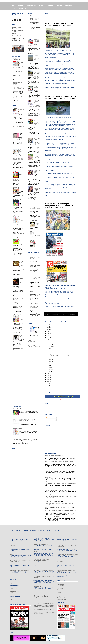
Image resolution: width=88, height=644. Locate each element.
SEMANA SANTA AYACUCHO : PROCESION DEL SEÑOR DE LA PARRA (43, 560)
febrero (50, 369)
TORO (42, 612)
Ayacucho (15, 108)
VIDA (31, 16)
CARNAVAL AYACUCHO (16, 216)
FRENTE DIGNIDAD (35, 276)
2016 (48, 339)
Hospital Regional (43, 611)
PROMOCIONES (23, 8)
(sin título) (12, 546)
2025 (48, 326)
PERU (15, 172)
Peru (35, 608)
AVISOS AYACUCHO (18, 298)
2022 (48, 328)
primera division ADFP (15, 591)
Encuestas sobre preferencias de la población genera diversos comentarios (20, 538)
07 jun (51, 361)
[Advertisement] (63, 17)
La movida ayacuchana (50, 611)
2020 (48, 332)
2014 (48, 375)
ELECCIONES (68, 6)
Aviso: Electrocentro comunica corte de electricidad (17, 301)
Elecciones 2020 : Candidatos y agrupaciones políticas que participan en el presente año (20, 570)
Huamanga (43, 609)
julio (49, 350)
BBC (11, 599)
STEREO (32, 292)
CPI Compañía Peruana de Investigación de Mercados (57, 490)
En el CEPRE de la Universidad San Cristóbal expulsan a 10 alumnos (59, 25)
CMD (11, 593)
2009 (48, 383)
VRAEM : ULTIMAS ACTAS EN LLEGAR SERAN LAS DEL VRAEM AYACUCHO (61, 98)
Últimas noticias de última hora (17, 83)
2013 (48, 377)
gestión (58, 596)
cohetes (52, 605)
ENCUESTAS (16, 188)
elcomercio (59, 591)
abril (49, 365)
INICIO (14, 6)
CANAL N (12, 594)
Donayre (38, 609)
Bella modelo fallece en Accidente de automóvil (44, 537)
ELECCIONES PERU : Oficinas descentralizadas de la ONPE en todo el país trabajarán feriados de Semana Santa (34, 142)
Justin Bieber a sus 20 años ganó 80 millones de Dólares (24, 439)
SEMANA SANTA (32, 6)
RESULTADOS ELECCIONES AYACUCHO (34, 346)
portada (40, 614)
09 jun (51, 359)
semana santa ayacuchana (41, 607)
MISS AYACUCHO (18, 200)
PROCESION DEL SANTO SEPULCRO (21, 264)
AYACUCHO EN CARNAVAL (25, 430)
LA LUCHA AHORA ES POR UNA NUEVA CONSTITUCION (35, 279)
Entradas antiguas (72, 314)
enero (49, 371)
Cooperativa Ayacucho (18, 279)
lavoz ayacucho (60, 588)
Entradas (49, 418)
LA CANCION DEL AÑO (35, 293)
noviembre (50, 343)
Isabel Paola (21, 410)
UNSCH (31, 231)
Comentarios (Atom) (64, 318)
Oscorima (52, 607)
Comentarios (49, 420)
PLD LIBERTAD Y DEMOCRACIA (34, 256)
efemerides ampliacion (62, 599)
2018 (48, 335)
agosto (50, 349)
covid (51, 609)
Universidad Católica (48, 612)
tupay (43, 614)
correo (58, 594)
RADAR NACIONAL (35, 304)
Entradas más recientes (51, 314)
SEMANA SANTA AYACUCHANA (17, 333)
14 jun (51, 354)
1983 (48, 387)
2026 (48, 324)
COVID (31, 326)
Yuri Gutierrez (46, 605)
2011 (48, 381)
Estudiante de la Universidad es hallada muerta (37, 189)
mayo (49, 364)
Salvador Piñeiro (47, 608)
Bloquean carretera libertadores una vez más (37, 157)
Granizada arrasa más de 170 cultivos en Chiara (37, 73)
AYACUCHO (16, 132)
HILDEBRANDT (34, 221)
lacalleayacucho (60, 586)
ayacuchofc (16, 238)
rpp (57, 590)
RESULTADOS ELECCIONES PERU (33, 342)
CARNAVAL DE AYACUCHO (17, 315)
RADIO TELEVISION (18, 438)
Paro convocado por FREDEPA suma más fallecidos (57, 517)
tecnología (59, 595)
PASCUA (35, 612)
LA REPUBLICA (34, 241)
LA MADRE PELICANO (35, 209)
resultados (13, 587)
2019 (48, 334)
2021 (48, 330)
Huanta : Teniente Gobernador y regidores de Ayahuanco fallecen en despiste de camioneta (59, 205)
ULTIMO (14, 8)
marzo (49, 367)
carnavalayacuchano (18, 429)
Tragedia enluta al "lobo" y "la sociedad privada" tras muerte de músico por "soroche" (17, 30)
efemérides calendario (62, 598)
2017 (48, 337)
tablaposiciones (14, 589)
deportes (12, 590)
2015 (48, 374)
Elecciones (45, 604)
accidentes (39, 608)
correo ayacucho (60, 583)
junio (49, 352)
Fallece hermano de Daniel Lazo (41, 544)
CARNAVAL (42, 6)
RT (11, 601)
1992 (48, 385)
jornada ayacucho (61, 584)
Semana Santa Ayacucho (16, 260)
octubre (50, 345)
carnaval (47, 609)
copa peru (13, 583)
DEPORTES (21, 6)
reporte (37, 327)
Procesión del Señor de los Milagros (37, 172)
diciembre (50, 341)
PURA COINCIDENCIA (17, 59)
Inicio (62, 314)
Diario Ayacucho (36, 87)
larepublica (59, 592)
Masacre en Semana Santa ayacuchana (54, 456)
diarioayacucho (60, 587)
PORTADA (36, 552)
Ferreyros (38, 611)
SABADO (39, 612)
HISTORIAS (33, 207)
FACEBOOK (59, 6)
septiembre (50, 347)
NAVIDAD (50, 6)
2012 (48, 379)
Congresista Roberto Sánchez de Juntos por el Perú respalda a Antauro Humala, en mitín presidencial (67, 570)
